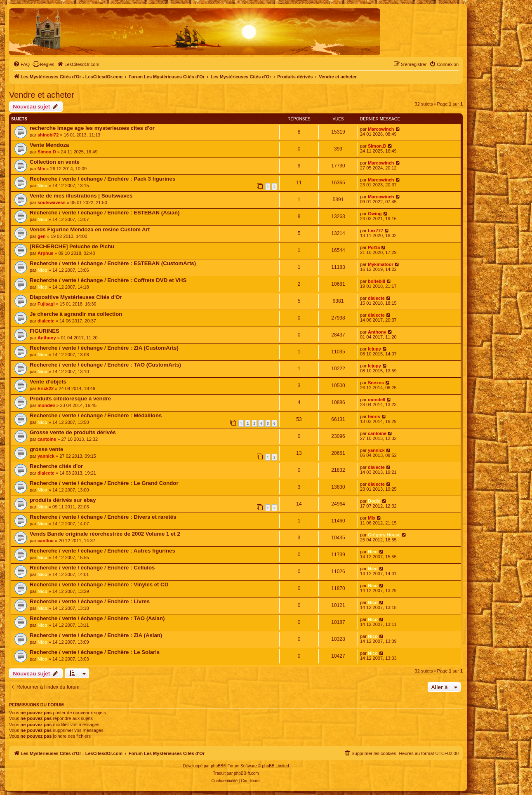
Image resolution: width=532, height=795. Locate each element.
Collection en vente (55, 162)
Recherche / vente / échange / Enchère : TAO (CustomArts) (105, 365)
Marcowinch (381, 129)
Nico (42, 186)
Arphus (46, 253)
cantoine (47, 439)
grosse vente (46, 449)
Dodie (374, 501)
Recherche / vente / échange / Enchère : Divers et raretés (103, 517)
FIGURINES (45, 331)
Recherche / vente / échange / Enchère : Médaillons (96, 415)
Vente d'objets (48, 382)
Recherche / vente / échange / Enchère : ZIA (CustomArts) (104, 348)
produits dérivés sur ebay (63, 500)
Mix (41, 169)
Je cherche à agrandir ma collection (76, 314)
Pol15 (374, 247)
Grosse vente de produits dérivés (73, 432)
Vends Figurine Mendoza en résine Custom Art (90, 229)
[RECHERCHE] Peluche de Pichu (72, 246)
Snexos (376, 383)
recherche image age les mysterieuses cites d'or (92, 128)
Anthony (47, 338)
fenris (374, 416)
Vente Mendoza (49, 145)
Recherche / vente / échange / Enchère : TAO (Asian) (97, 618)
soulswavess (52, 202)
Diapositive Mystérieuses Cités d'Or (76, 297)
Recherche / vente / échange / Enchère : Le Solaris (95, 652)
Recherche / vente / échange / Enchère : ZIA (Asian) (96, 635)
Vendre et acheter (42, 95)
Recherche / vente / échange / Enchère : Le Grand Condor (104, 483)
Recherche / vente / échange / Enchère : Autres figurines (102, 551)
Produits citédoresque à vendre (70, 399)
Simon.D (47, 152)
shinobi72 (48, 135)
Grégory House (384, 535)
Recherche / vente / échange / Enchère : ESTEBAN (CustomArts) (113, 263)
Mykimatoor (381, 264)
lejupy (374, 349)
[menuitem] (21, 64)
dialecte (376, 298)
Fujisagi (46, 304)
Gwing (375, 214)
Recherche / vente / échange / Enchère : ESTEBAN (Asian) (105, 213)
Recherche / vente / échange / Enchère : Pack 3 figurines (102, 179)
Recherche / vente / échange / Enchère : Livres (90, 601)
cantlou (46, 541)
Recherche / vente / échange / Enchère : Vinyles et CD (99, 584)
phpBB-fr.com (246, 773)
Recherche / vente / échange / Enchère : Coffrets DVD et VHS (108, 280)
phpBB (217, 766)
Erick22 (46, 388)
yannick (46, 456)
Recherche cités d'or (56, 466)
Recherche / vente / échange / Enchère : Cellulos (92, 568)
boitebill (377, 281)
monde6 (46, 405)
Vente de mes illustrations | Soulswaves (81, 196)
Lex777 (375, 231)
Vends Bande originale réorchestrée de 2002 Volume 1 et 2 (105, 534)
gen (42, 236)
